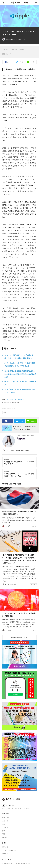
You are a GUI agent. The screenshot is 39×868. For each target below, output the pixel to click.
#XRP (5, 412)
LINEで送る (33, 62)
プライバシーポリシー (9, 850)
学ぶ (4, 824)
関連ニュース (7, 54)
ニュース (15, 39)
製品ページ (21, 399)
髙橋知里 (21, 439)
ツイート (21, 62)
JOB (4, 831)
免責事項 (5, 854)
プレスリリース (11, 399)
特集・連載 (6, 818)
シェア (9, 62)
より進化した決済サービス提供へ (14, 49)
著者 (4, 834)
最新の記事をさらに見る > (20, 637)
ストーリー (6, 821)
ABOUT (5, 837)
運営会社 (5, 847)
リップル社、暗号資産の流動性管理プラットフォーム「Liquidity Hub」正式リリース (20, 374)
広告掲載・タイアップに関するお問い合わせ (16, 863)
